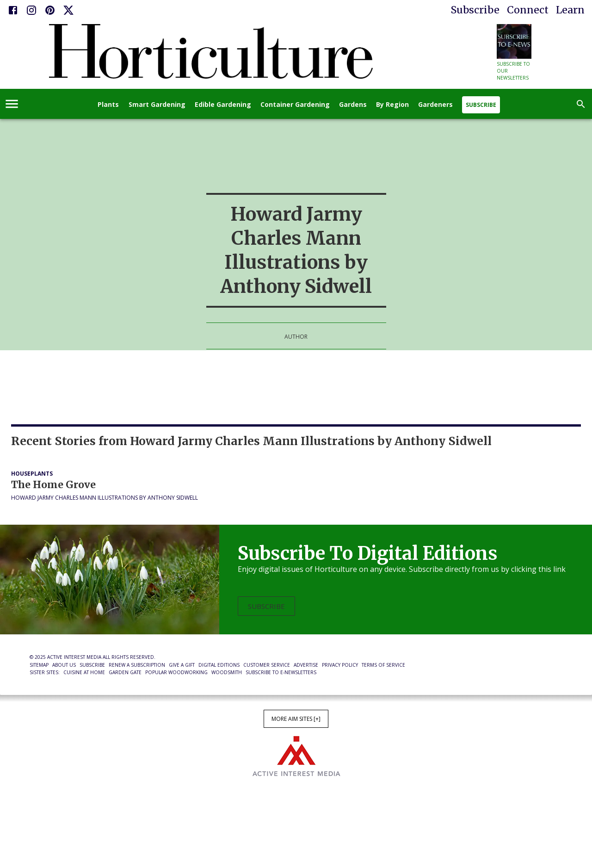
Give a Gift (182, 665)
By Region (392, 105)
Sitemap (39, 665)
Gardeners (435, 105)
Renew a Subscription (137, 665)
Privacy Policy (340, 665)
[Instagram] (31, 10)
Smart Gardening (157, 105)
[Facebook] (13, 10)
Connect (528, 10)
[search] (581, 104)
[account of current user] (12, 104)
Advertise (306, 665)
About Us (64, 665)
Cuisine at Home (84, 672)
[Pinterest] (50, 10)
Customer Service (267, 665)
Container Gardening (295, 105)
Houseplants (32, 474)
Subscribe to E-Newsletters (281, 672)
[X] (68, 10)
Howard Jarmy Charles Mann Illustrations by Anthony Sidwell (105, 498)
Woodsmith (227, 672)
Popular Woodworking (176, 672)
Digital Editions (219, 665)
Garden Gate (125, 672)
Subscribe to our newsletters (513, 71)
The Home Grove (53, 485)
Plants (108, 105)
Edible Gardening (223, 105)
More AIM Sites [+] (296, 719)
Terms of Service (383, 665)
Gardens (353, 105)
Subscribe (475, 10)
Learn (570, 10)
